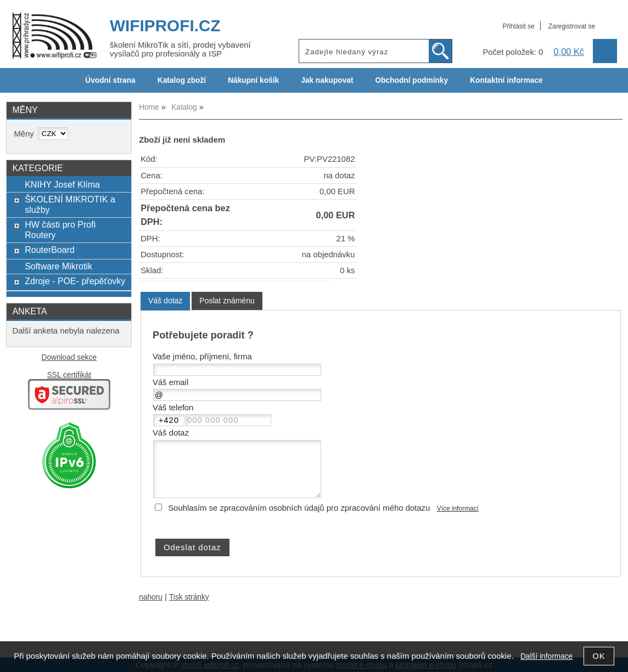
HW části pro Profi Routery (60, 230)
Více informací (458, 509)
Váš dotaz (165, 301)
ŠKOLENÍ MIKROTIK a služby (70, 204)
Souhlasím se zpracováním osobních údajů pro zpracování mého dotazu (299, 508)
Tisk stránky (189, 597)
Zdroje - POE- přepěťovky (75, 281)
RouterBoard (50, 250)
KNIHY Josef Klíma (62, 184)
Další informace (546, 656)
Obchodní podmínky (411, 80)
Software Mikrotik (58, 266)
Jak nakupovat (327, 80)
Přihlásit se (518, 26)
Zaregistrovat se (572, 26)
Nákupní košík (253, 80)
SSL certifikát (69, 375)
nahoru (151, 597)
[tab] (165, 301)
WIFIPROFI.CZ (165, 26)
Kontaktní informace (506, 80)
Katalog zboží (182, 80)
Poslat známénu (227, 301)
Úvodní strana (110, 80)
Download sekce (69, 357)
